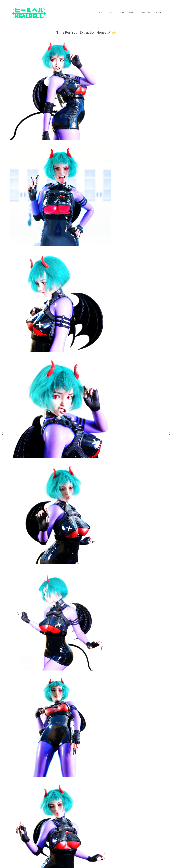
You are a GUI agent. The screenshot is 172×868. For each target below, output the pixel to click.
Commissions (145, 13)
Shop (122, 13)
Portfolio (100, 13)
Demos (132, 13)
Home (112, 13)
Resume (159, 13)
